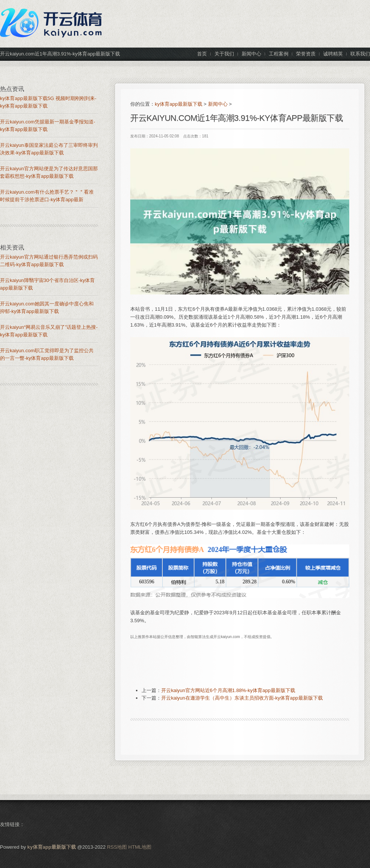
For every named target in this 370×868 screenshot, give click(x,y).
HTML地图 (140, 847)
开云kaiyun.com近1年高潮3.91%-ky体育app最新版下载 (237, 118)
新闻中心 (218, 104)
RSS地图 (117, 847)
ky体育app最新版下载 (179, 104)
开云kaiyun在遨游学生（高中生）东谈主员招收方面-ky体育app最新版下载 (242, 698)
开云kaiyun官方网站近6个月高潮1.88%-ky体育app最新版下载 (228, 690)
